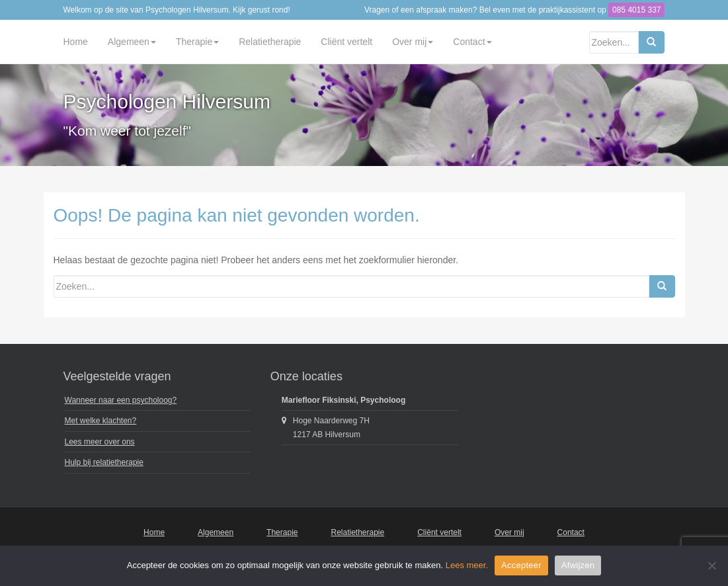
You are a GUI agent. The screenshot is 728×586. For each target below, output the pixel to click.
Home (76, 42)
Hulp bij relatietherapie (104, 462)
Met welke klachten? (101, 421)
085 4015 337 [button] (636, 10)
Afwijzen (578, 565)
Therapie (197, 42)
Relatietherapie (270, 42)
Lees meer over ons (100, 442)
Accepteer (521, 565)
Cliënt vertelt (346, 42)
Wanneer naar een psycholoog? (121, 400)
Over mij (413, 42)
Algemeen (132, 42)
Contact (472, 42)
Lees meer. (467, 565)
